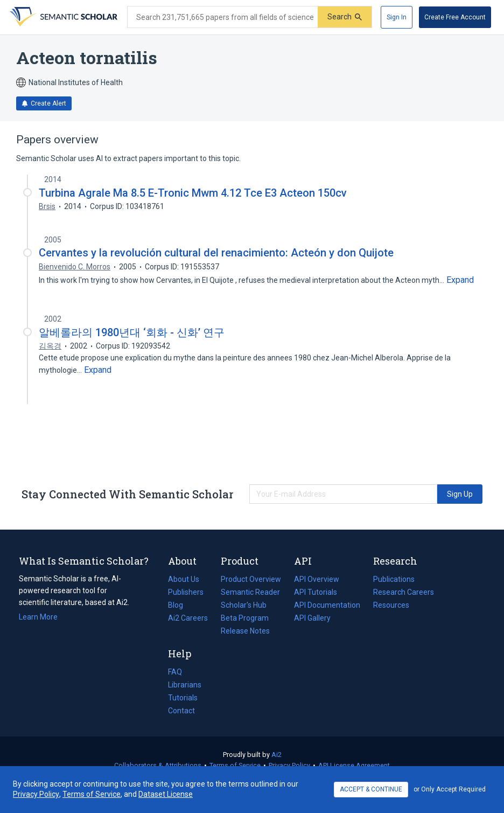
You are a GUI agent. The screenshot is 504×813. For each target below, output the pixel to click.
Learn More (38, 617)
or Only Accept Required (450, 789)
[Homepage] (62, 17)
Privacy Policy (289, 765)
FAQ (175, 672)
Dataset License (166, 794)
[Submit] (345, 17)
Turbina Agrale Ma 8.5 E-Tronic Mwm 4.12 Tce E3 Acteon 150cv (193, 193)
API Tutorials (316, 592)
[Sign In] (397, 17)
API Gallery (312, 618)
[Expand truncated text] (460, 280)
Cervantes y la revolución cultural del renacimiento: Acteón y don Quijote (216, 253)
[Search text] (223, 17)
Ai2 (276, 755)
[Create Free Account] (455, 17)
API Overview (317, 579)
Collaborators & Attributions (158, 765)
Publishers (186, 592)
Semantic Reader (250, 592)
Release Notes (245, 631)
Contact (181, 711)
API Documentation (327, 605)
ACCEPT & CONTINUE (371, 789)
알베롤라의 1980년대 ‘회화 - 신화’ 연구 (132, 332)
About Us (184, 579)
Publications (394, 579)
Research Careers (404, 592)
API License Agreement (354, 765)
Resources (391, 605)
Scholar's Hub (244, 605)
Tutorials (183, 698)
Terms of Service (235, 765)
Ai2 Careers (188, 618)
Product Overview (251, 579)
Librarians (185, 685)
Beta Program (245, 618)
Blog (180, 605)
